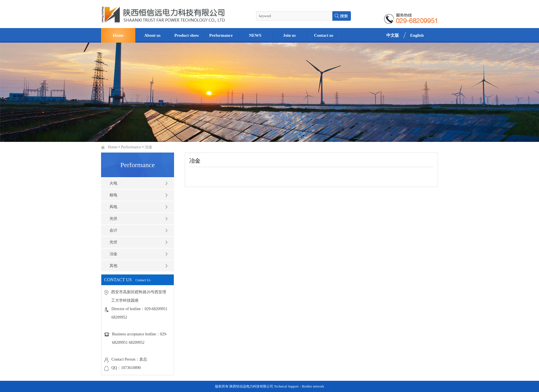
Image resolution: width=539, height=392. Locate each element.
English (417, 35)
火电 (113, 183)
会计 (113, 230)
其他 (113, 266)
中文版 (393, 35)
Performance (131, 147)
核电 (113, 195)
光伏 (113, 219)
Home (113, 147)
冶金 (149, 147)
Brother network (313, 386)
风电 (113, 207)
